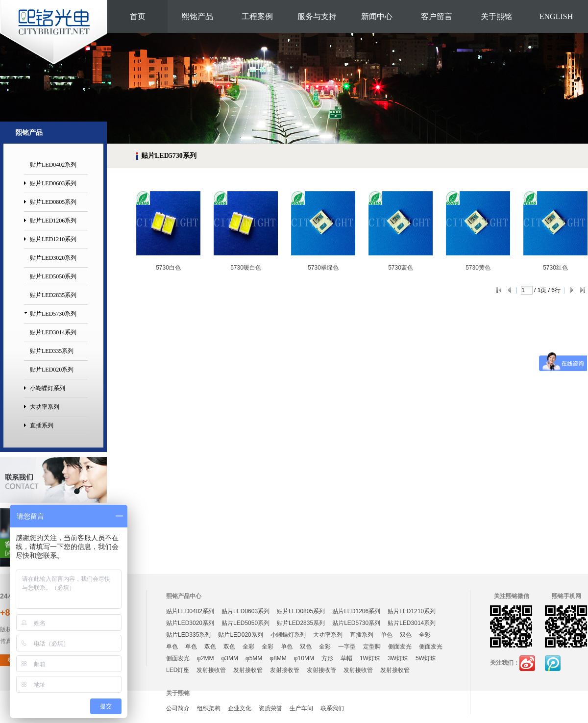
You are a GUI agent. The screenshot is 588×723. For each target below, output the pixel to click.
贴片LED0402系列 (53, 165)
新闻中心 (377, 16)
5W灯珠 (426, 658)
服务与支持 (317, 16)
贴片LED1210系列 (53, 239)
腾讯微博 (553, 663)
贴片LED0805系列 (53, 202)
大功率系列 (45, 407)
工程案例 (257, 16)
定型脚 (372, 647)
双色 (406, 635)
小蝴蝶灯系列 (48, 388)
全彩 (425, 635)
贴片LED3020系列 (53, 258)
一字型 (347, 647)
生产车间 (301, 708)
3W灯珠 (398, 658)
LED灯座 (178, 670)
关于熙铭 (496, 16)
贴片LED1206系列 (53, 221)
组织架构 (209, 708)
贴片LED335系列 (52, 351)
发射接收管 (211, 670)
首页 (138, 16)
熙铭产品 (197, 16)
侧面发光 (400, 647)
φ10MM (304, 658)
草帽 (346, 658)
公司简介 (178, 708)
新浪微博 (527, 663)
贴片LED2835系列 (53, 295)
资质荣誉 (270, 708)
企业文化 (240, 708)
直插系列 (42, 425)
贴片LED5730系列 (53, 314)
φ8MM (278, 658)
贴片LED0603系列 (53, 183)
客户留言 (437, 16)
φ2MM (205, 658)
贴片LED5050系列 (53, 276)
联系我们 (332, 708)
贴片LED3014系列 (53, 332)
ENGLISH (556, 16)
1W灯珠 (370, 658)
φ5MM (254, 658)
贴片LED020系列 (52, 370)
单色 (387, 635)
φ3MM (229, 658)
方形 (327, 658)
